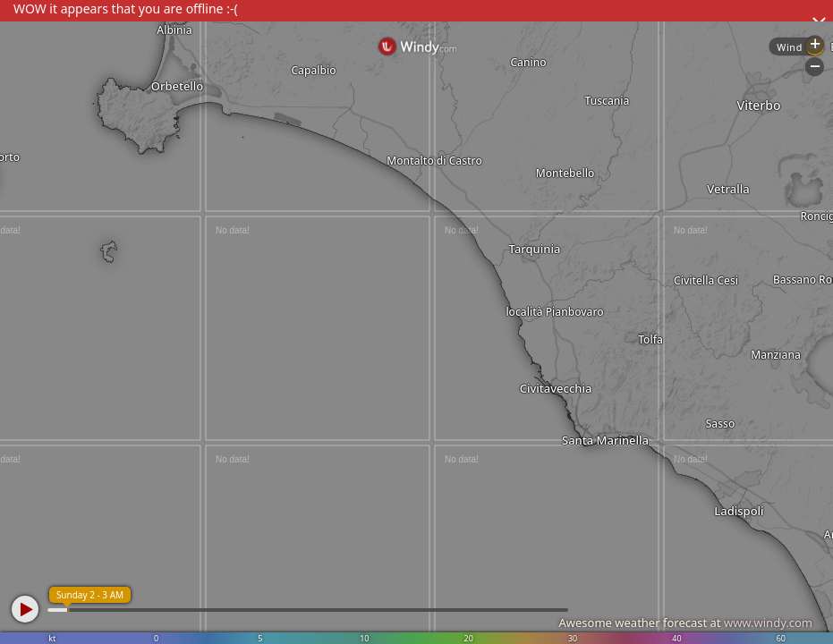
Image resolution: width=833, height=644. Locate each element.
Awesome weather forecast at (685, 623)
